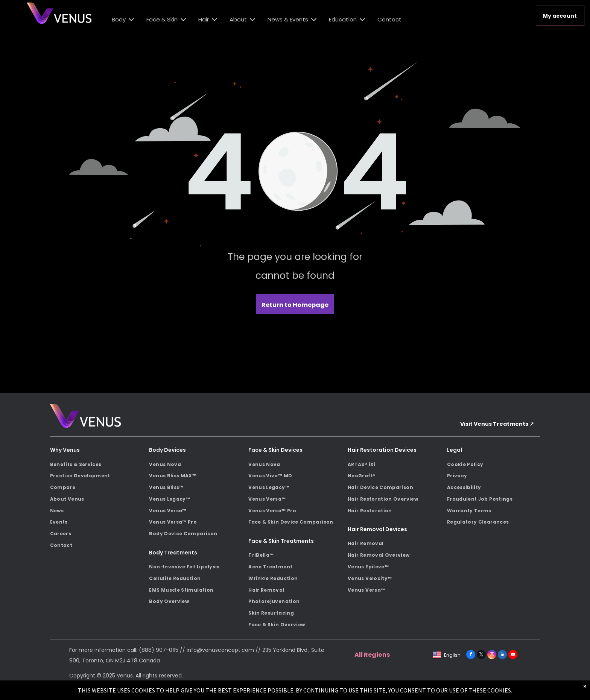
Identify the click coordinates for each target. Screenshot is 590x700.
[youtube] (513, 655)
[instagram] (492, 655)
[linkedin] (502, 655)
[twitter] (481, 655)
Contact (389, 19)
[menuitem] (97, 464)
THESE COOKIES (490, 690)
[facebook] (471, 655)
